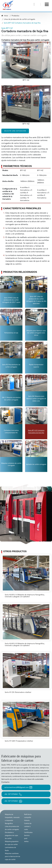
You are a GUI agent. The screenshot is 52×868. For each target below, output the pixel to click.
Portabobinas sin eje (11, 333)
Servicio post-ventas (27, 838)
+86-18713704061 (13, 794)
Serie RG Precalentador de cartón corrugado (11, 366)
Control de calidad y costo (28, 826)
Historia (27, 820)
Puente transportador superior (36, 366)
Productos (15, 16)
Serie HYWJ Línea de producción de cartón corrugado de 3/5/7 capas (11, 300)
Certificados (28, 832)
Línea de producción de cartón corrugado (19, 19)
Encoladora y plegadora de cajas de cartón (11, 835)
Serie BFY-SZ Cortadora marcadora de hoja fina (36, 432)
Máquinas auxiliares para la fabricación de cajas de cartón (12, 856)
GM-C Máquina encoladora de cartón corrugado (11, 399)
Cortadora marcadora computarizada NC (11, 432)
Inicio (5, 16)
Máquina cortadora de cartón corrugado (11, 464)
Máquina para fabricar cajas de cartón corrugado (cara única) (36, 333)
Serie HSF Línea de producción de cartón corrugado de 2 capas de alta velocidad (36, 300)
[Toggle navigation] (47, 5)
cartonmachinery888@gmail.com (18, 787)
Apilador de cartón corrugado (36, 464)
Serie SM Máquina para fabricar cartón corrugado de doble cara (36, 399)
